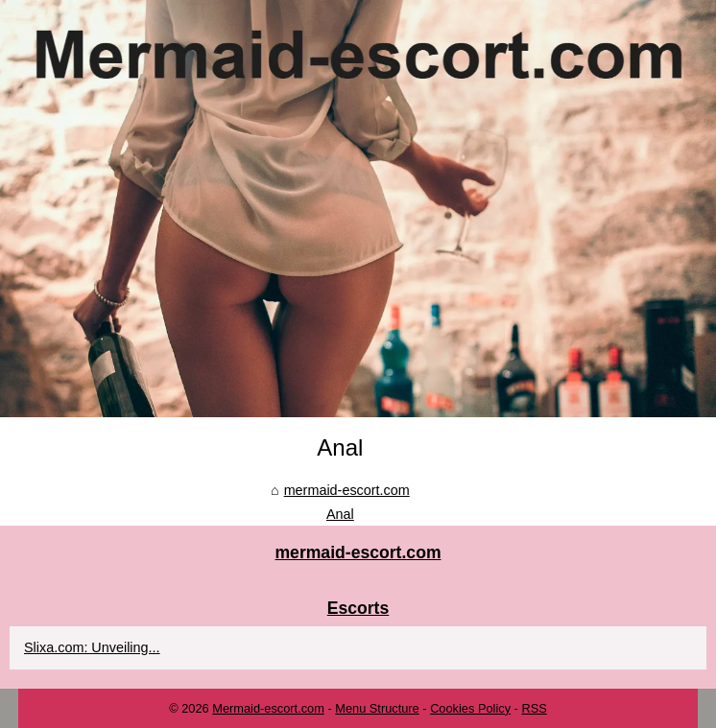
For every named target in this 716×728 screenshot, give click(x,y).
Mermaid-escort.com (268, 708)
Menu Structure (377, 708)
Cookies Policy (470, 708)
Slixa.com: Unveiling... (92, 647)
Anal (340, 514)
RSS (534, 708)
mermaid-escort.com (347, 490)
